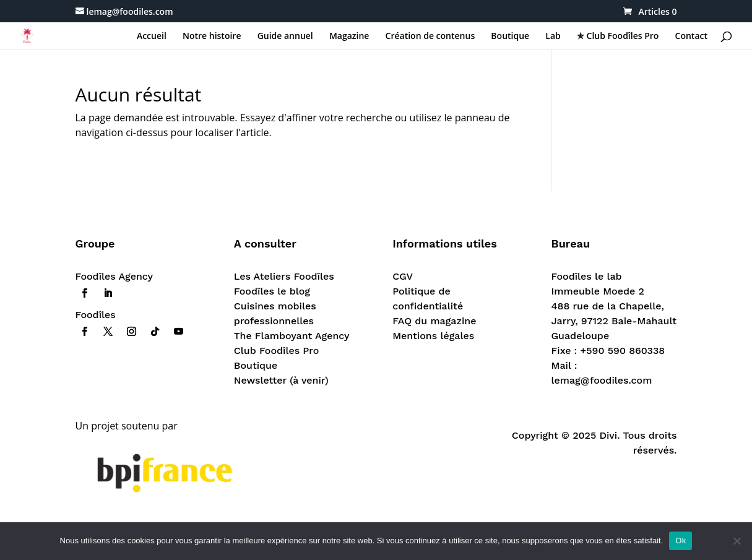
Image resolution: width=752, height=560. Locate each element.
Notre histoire (212, 37)
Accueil (152, 37)
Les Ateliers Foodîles (284, 276)
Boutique (510, 37)
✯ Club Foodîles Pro (618, 37)
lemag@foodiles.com (602, 380)
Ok (681, 541)
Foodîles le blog (272, 291)
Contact (691, 37)
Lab (553, 37)
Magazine (349, 37)
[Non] (737, 541)
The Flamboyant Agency (292, 336)
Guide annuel (285, 37)
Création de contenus (430, 37)
